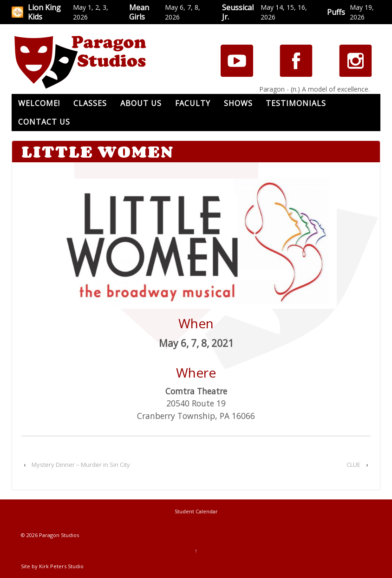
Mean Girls (139, 12)
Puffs (336, 12)
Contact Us (44, 122)
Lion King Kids (44, 12)
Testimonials (296, 103)
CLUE (353, 465)
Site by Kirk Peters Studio (52, 566)
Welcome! (39, 103)
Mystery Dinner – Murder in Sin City (81, 465)
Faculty (193, 103)
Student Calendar (196, 511)
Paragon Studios (58, 535)
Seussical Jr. (238, 12)
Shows (238, 103)
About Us (141, 103)
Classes (90, 103)
